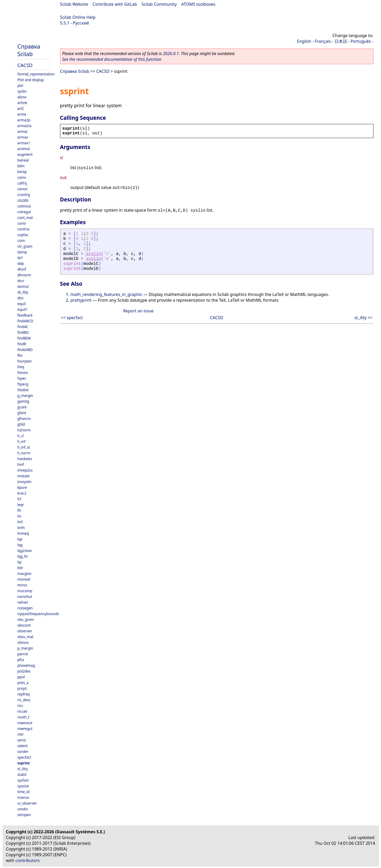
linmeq (23, 533)
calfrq (22, 183)
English (304, 41)
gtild (21, 424)
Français (323, 41)
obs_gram (26, 619)
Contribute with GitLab (115, 4)
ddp (21, 263)
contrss (24, 229)
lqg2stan (25, 551)
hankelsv (25, 459)
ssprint (24, 763)
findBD (23, 332)
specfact (24, 757)
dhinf (22, 269)
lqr (20, 562)
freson (23, 373)
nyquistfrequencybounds (38, 614)
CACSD (25, 65)
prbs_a (23, 683)
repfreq (24, 694)
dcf (20, 258)
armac (23, 131)
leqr (21, 505)
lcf (19, 499)
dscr (21, 281)
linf (20, 522)
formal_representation (36, 74)
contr (22, 223)
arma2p (24, 120)
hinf (21, 464)
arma (22, 114)
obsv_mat (25, 637)
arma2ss (25, 126)
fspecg (23, 384)
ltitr (20, 568)
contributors (28, 860)
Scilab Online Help (78, 17)
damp (22, 252)
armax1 (24, 143)
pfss (21, 660)
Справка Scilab (29, 50)
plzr (21, 85)
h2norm (24, 430)
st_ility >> (363, 318)
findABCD (25, 321)
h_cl (21, 436)
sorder (23, 751)
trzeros (23, 797)
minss (22, 585)
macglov (25, 573)
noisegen (25, 608)
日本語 (341, 41)
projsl (22, 688)
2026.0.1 (171, 53)
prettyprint (81, 300)
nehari (23, 602)
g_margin (25, 396)
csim (21, 240)
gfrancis (24, 418)
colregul (24, 212)
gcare (22, 407)
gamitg (23, 401)
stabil (22, 774)
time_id (24, 792)
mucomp (25, 591)
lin (19, 516)
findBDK (24, 338)
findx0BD (25, 350)
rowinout (25, 723)
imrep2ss (25, 470)
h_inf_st (24, 447)
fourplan (25, 361)
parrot (23, 654)
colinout (24, 206)
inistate (24, 476)
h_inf (22, 441)
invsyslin (25, 482)
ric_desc (24, 700)
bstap (22, 172)
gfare (22, 413)
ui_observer (27, 803)
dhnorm (24, 275)
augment (25, 154)
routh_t (24, 717)
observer (25, 631)
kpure (22, 487)
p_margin (25, 648)
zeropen (24, 815)
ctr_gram (25, 246)
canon (23, 189)
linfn (21, 528)
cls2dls (23, 200)
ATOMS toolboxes (198, 4)
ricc (20, 706)
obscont (24, 625)
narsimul (25, 596)
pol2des (24, 671)
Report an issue (138, 311)
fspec (22, 378)
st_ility (23, 769)
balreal (23, 160)
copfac (23, 235)
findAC (23, 327)
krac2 (22, 493)
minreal (24, 579)
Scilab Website (74, 4)
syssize (23, 786)
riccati (22, 711)
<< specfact (72, 318)
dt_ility (23, 292)
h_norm (24, 453)
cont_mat (25, 218)
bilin (21, 166)
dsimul (23, 286)
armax (23, 137)
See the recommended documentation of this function (112, 59)
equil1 (23, 309)
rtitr (21, 734)
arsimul (24, 149)
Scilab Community (159, 4)
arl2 (21, 108)
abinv (22, 97)
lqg (20, 545)
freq (21, 367)
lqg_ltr (23, 556)
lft (19, 510)
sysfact (23, 780)
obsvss (23, 642)
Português (361, 41)
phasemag (26, 665)
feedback (25, 315)
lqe (20, 539)
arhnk (22, 103)
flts (20, 355)
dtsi (20, 298)
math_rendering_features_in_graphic (106, 294)
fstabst (23, 390)
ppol (21, 677)
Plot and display (31, 80)
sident (23, 746)
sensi (22, 740)
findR (22, 344)
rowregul (25, 729)
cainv (22, 177)
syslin (22, 91)
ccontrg (24, 195)
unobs (23, 809)
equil (22, 304)
